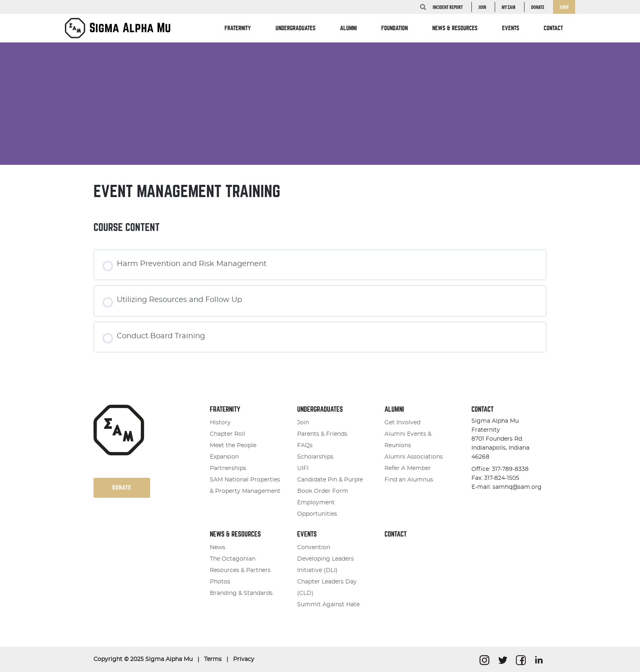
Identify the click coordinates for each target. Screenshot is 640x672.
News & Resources (235, 534)
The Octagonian (233, 559)
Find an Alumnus (409, 480)
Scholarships (315, 457)
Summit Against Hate (328, 605)
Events (307, 534)
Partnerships (228, 468)
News (218, 548)
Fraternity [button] (238, 28)
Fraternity (225, 409)
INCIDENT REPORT (448, 8)
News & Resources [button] (455, 28)
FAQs (305, 446)
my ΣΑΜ (509, 8)
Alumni (394, 409)
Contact (553, 28)
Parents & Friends (322, 434)
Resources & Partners (240, 570)
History (220, 423)
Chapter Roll (228, 434)
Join (482, 8)
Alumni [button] (348, 28)
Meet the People (233, 446)
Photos (220, 582)
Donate (538, 8)
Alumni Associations (414, 457)
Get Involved (402, 423)
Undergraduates (320, 409)
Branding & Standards (241, 593)
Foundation (394, 28)
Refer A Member (408, 468)
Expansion (224, 457)
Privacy (244, 659)
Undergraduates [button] (296, 28)
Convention (314, 548)
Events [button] (511, 28)
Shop (564, 8)
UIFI (303, 468)
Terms (213, 659)
